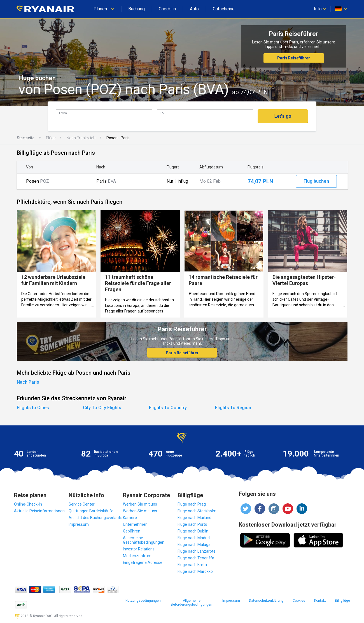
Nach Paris (28, 382)
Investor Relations (139, 549)
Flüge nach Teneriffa (196, 558)
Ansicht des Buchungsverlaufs (95, 518)
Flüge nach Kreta (192, 565)
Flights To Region (233, 408)
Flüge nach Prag (192, 504)
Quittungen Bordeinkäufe (91, 511)
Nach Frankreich (81, 138)
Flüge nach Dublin (193, 531)
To (162, 113)
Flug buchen (316, 181)
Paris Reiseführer (294, 58)
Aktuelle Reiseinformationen (39, 511)
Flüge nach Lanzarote (197, 551)
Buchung (136, 9)
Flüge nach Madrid (194, 538)
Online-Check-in (28, 504)
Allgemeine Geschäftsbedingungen (144, 540)
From (63, 113)
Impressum (79, 524)
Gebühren (132, 531)
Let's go (283, 116)
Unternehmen (135, 524)
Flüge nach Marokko (195, 571)
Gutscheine (224, 9)
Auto (194, 9)
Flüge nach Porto (192, 524)
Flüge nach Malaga (194, 545)
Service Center (82, 504)
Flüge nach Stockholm (197, 511)
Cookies (299, 601)
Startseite (26, 138)
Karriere (130, 518)
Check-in (167, 9)
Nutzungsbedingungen (143, 601)
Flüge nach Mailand (194, 518)
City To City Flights (102, 408)
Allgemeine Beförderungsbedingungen (192, 603)
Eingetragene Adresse (143, 562)
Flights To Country (168, 408)
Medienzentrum (137, 556)
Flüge (51, 138)
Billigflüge (342, 601)
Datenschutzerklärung (266, 601)
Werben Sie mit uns (140, 504)
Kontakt (320, 601)
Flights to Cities (33, 408)
